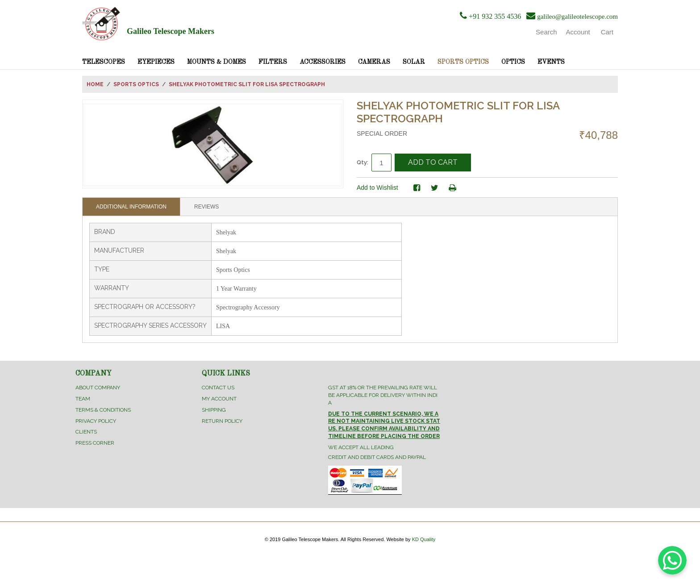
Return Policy (222, 421)
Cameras (374, 62)
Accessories (323, 62)
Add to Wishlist (377, 188)
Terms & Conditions (103, 410)
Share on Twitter (435, 188)
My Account (219, 399)
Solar (414, 62)
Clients (86, 432)
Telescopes (104, 62)
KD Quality (424, 539)
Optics (513, 62)
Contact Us (218, 388)
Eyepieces (156, 62)
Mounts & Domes (217, 62)
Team (83, 399)
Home (95, 84)
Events (551, 62)
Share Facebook (417, 188)
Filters (273, 62)
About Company (98, 388)
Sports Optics (463, 62)
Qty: (362, 162)
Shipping (214, 410)
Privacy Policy (96, 421)
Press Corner (95, 443)
